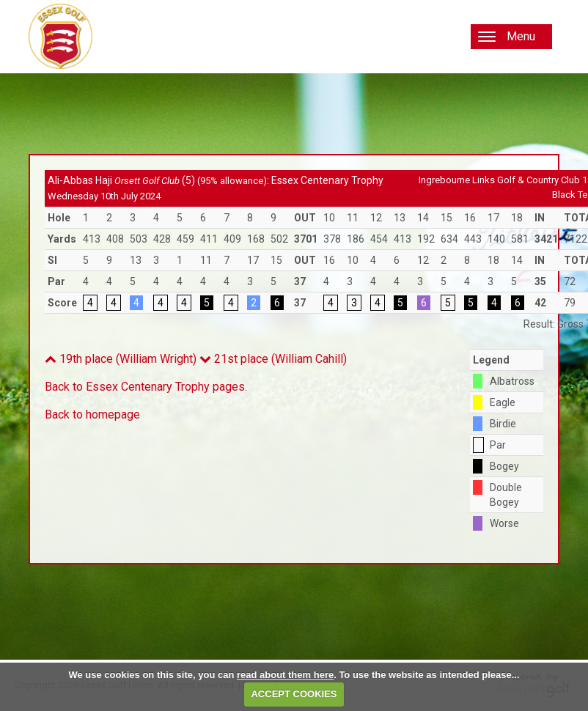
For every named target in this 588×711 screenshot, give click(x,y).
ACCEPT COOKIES (294, 694)
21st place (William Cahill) (273, 359)
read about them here (285, 675)
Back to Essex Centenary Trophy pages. (146, 387)
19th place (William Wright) (121, 359)
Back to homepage (92, 415)
